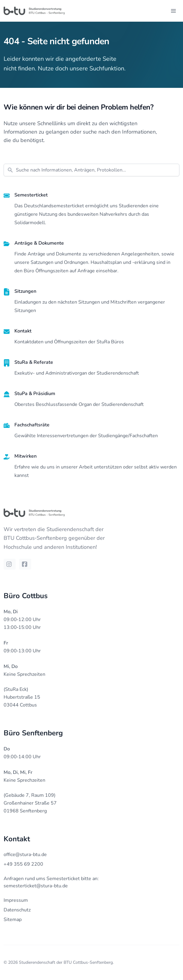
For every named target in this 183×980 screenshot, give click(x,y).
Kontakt (23, 331)
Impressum (16, 900)
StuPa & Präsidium (35, 394)
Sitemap (13, 920)
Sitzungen (25, 291)
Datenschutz (17, 910)
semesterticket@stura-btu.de (36, 886)
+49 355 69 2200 (23, 864)
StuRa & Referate (34, 362)
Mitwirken (25, 456)
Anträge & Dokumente (39, 243)
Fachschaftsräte (32, 425)
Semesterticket (31, 195)
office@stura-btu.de (25, 855)
